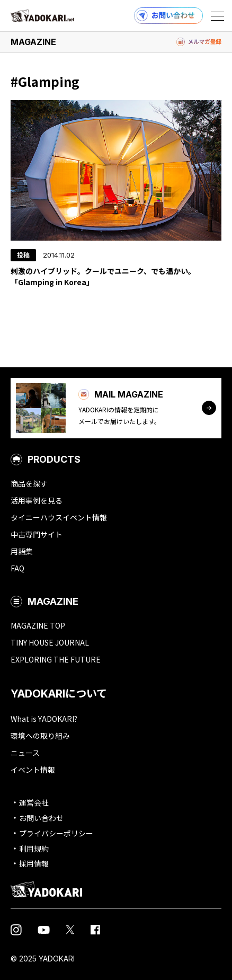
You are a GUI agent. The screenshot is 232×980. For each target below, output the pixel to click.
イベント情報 (33, 770)
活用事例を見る (37, 500)
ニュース (25, 753)
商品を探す (29, 483)
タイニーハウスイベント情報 (59, 517)
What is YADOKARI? (44, 719)
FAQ (17, 568)
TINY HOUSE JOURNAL (50, 642)
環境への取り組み (40, 736)
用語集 (22, 551)
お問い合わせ (41, 818)
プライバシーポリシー (56, 833)
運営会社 (34, 802)
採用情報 (34, 863)
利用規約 (34, 849)
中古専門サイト (37, 534)
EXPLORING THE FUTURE (56, 659)
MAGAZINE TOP (38, 625)
